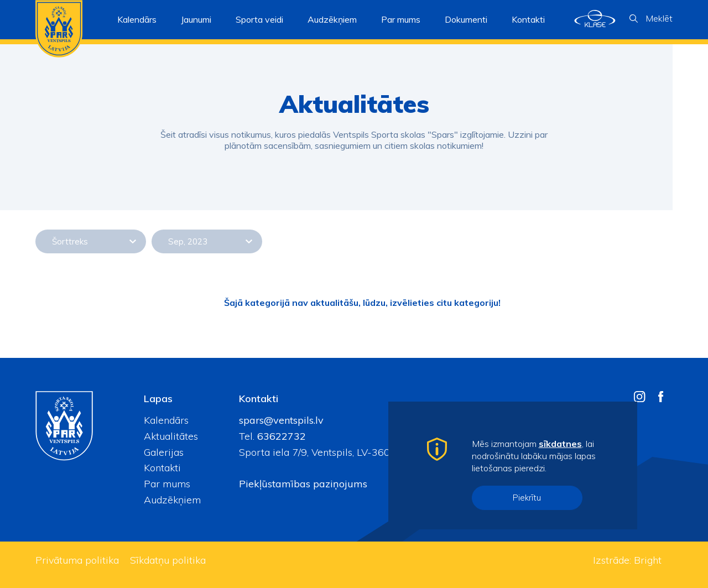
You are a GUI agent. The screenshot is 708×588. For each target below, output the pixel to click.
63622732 (280, 436)
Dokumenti (466, 19)
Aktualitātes (171, 436)
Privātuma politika (77, 560)
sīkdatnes (560, 444)
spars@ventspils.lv (281, 420)
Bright (648, 560)
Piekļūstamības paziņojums (303, 484)
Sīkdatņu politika (168, 560)
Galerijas (164, 452)
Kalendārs (137, 19)
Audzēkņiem (172, 500)
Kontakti (528, 19)
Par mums (167, 484)
